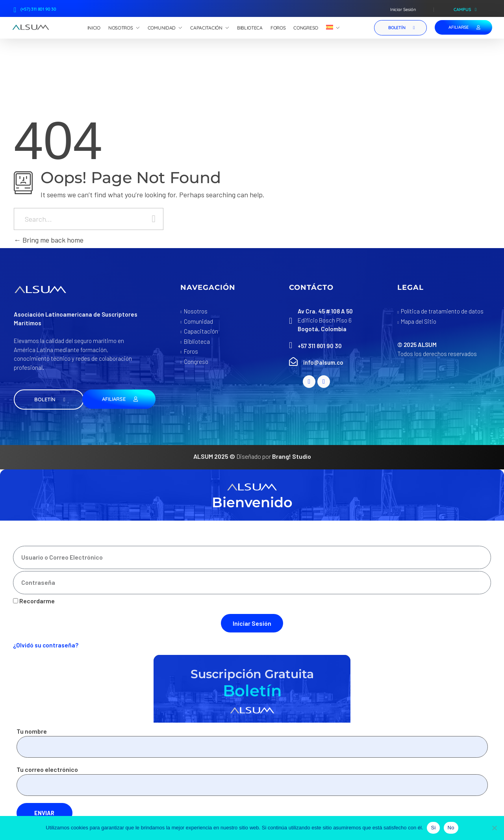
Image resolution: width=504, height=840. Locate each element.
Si (433, 828)
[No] (494, 828)
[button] (49, 400)
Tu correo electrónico (252, 781)
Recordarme (34, 601)
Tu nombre (252, 743)
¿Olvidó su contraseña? (46, 645)
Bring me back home (49, 240)
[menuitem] (333, 28)
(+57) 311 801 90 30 (38, 9)
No (451, 828)
